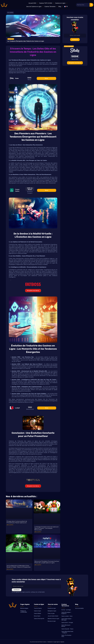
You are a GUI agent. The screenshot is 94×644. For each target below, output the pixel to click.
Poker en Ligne (51, 613)
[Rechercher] (91, 5)
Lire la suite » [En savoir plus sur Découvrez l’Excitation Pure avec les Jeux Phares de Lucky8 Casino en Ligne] (38, 565)
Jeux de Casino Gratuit (53, 616)
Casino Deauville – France (67, 629)
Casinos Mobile (37, 613)
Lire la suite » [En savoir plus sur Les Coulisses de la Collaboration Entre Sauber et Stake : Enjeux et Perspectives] (10, 569)
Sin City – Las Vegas (66, 610)
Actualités (10, 13)
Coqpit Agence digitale (59, 642)
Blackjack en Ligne (52, 611)
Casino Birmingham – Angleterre (66, 613)
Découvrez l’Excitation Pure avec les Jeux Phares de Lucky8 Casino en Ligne (47, 562)
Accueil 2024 (32, 3)
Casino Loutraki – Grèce (67, 616)
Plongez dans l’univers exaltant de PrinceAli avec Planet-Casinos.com (17, 522)
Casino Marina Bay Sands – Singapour (67, 632)
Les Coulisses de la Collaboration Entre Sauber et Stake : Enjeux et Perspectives (19, 566)
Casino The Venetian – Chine (67, 636)
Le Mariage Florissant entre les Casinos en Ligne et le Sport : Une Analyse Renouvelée (47, 528)
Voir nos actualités (79, 608)
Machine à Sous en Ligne (53, 619)
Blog (60, 7)
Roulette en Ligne (52, 608)
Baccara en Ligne (52, 621)
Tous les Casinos (38, 608)
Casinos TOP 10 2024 (46, 3)
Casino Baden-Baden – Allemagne (67, 619)
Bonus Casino (37, 616)
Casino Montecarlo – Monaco (66, 626)
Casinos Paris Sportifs (39, 619)
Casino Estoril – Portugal (67, 623)
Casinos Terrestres (50, 7)
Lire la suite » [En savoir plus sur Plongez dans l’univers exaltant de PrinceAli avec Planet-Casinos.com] (10, 525)
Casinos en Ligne (60, 3)
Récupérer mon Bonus (33, 291)
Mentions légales (24, 608)
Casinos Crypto (37, 611)
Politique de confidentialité (24, 611)
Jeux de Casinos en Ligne (34, 7)
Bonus (46, 78)
